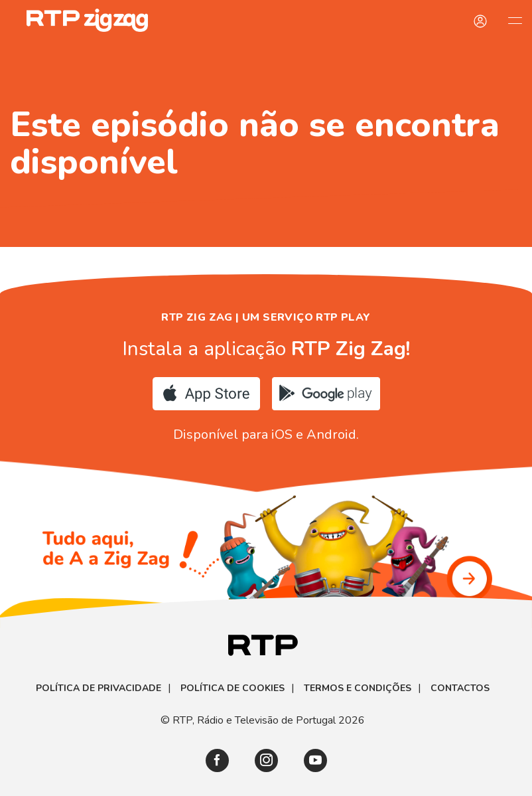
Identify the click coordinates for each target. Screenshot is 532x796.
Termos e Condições (358, 688)
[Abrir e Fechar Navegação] (515, 20)
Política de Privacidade (99, 688)
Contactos (460, 688)
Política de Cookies (233, 688)
